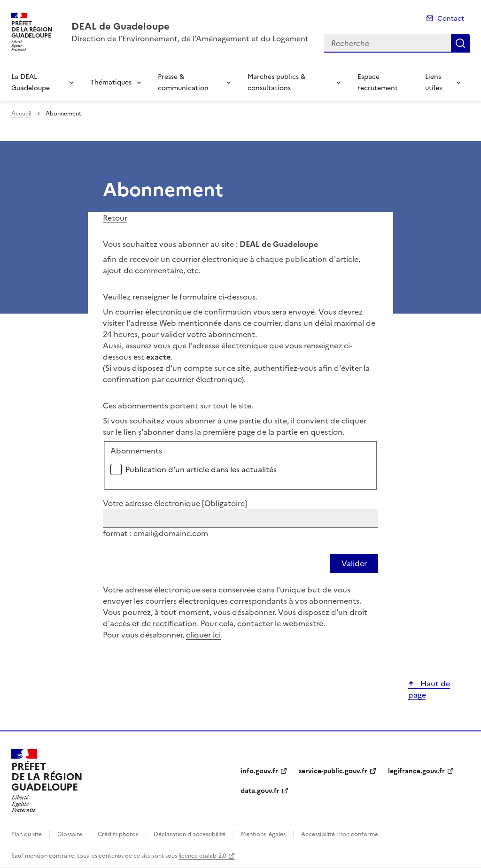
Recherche (460, 43)
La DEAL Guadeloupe (31, 82)
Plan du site (27, 834)
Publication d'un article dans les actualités (201, 469)
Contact (451, 19)
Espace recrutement (378, 82)
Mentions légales (263, 834)
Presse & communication (183, 82)
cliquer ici (203, 635)
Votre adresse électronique (175, 503)
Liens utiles (434, 82)
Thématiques (111, 82)
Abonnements (136, 451)
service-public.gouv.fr (333, 771)
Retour (115, 218)
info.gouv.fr (259, 771)
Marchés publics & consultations (276, 82)
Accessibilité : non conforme (340, 834)
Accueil (21, 114)
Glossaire (70, 834)
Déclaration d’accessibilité (190, 834)
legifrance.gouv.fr (416, 771)
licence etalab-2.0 (202, 856)
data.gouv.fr (260, 791)
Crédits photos (118, 834)
